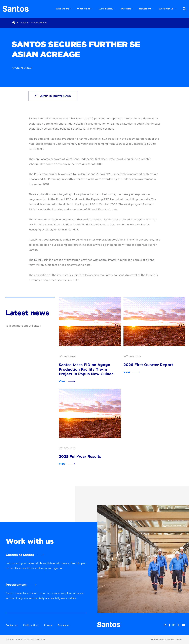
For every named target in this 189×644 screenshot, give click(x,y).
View (62, 381)
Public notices (31, 625)
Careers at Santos (20, 555)
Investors (127, 9)
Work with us (167, 9)
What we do (85, 9)
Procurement (16, 585)
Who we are (64, 9)
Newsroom (146, 9)
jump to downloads (53, 96)
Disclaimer (64, 625)
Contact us (12, 625)
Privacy (48, 625)
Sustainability (107, 9)
